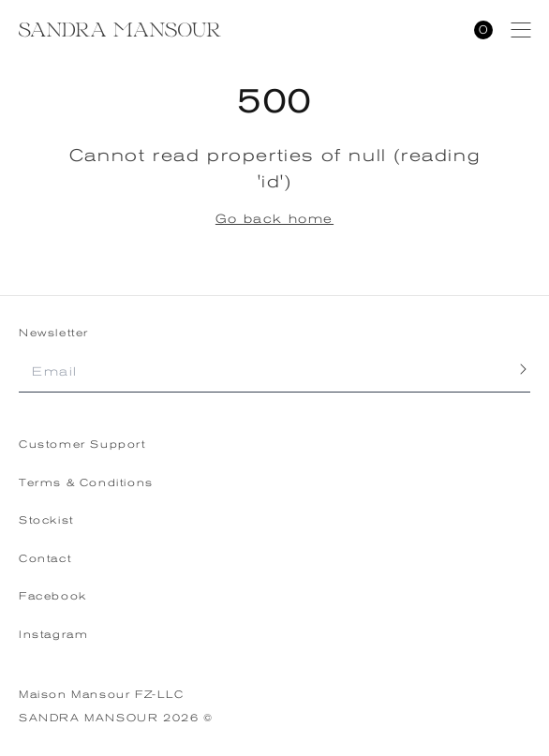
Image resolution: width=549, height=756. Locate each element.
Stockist (46, 520)
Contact (45, 559)
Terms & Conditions (86, 483)
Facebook (53, 596)
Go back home (274, 219)
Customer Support (82, 445)
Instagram (53, 635)
